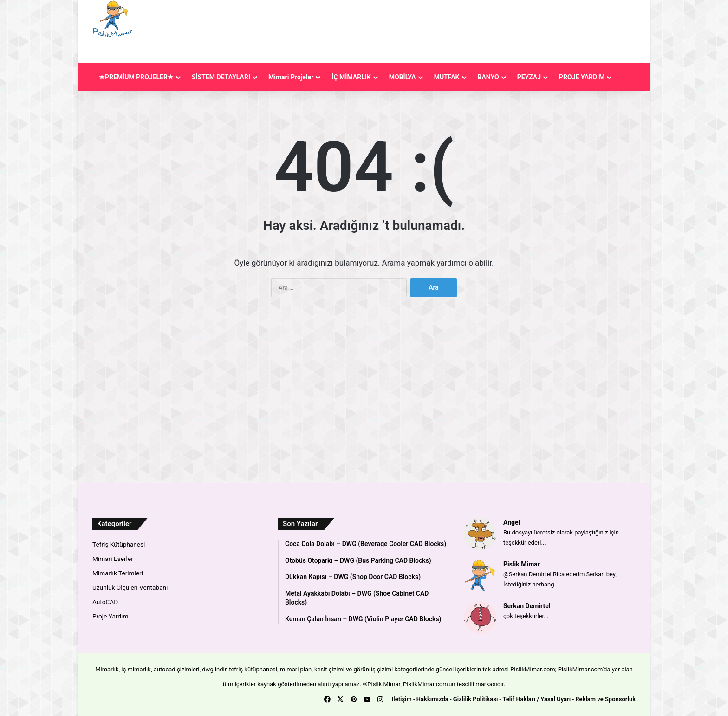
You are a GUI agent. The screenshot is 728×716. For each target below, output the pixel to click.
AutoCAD (105, 602)
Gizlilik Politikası (476, 699)
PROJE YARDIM (582, 77)
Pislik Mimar (522, 564)
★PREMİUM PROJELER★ (136, 77)
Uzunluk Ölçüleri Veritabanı (130, 587)
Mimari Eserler (113, 559)
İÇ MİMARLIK (351, 77)
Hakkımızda (432, 699)
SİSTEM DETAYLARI (221, 77)
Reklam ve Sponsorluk (605, 699)
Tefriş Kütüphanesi (119, 544)
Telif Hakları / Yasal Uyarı (536, 699)
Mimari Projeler (291, 77)
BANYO (488, 77)
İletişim (402, 699)
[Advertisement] (447, 30)
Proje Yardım (110, 616)
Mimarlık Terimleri (118, 573)
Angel (512, 522)
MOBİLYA (403, 77)
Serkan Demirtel (527, 606)
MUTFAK (447, 77)
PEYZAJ (529, 77)
